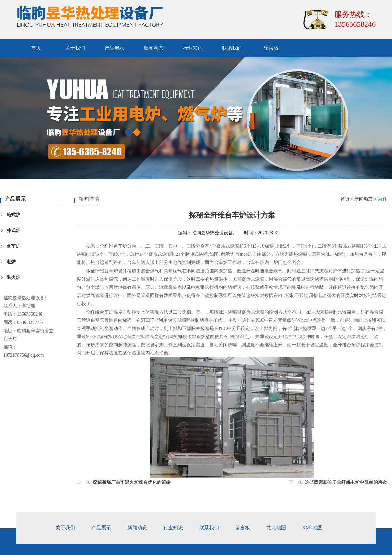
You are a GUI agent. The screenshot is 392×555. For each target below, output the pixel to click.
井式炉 (13, 230)
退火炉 (13, 277)
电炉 (11, 262)
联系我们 (232, 48)
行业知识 (193, 48)
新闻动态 (154, 48)
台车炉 (13, 246)
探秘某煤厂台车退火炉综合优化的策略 (132, 482)
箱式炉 (13, 215)
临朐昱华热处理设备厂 (215, 233)
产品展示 (114, 48)
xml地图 (312, 528)
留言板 (271, 48)
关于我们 (75, 48)
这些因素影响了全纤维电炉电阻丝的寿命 (346, 482)
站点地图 (276, 528)
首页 (36, 48)
